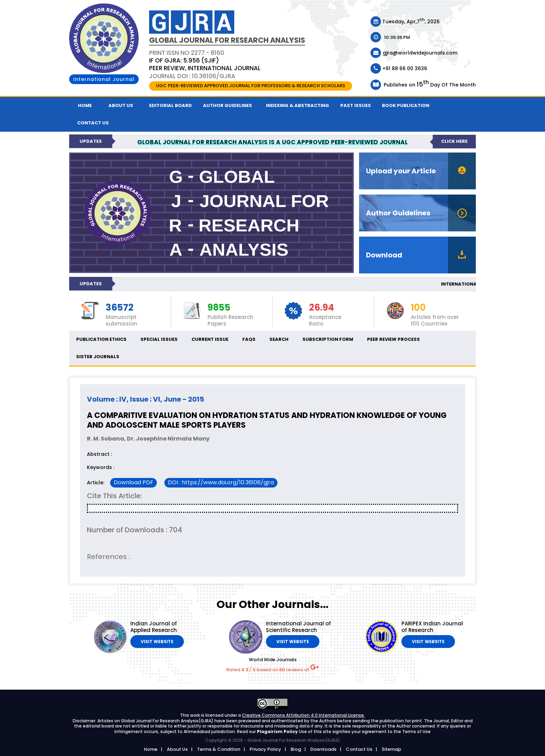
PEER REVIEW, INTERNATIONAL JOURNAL (205, 68)
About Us (121, 105)
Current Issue (210, 339)
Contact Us (359, 749)
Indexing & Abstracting (298, 105)
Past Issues (356, 105)
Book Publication (406, 105)
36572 (120, 308)
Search (279, 339)
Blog (296, 749)
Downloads (323, 749)
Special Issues (159, 339)
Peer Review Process (393, 339)
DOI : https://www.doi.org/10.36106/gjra (221, 482)
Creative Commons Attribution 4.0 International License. (303, 715)
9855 (219, 308)
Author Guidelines (227, 105)
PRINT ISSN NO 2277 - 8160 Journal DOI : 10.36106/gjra (205, 64)
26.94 (322, 308)
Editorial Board (170, 105)
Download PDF (133, 482)
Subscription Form (328, 339)
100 (418, 308)
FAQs (249, 339)
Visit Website (157, 642)
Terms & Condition (219, 749)
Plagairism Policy (278, 732)
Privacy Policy (265, 749)
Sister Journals (98, 357)
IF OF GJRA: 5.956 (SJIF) (184, 60)
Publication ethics (101, 339)
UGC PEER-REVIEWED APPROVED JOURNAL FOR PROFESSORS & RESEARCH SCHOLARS (251, 86)
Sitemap (391, 749)
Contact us (93, 123)
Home (85, 105)
